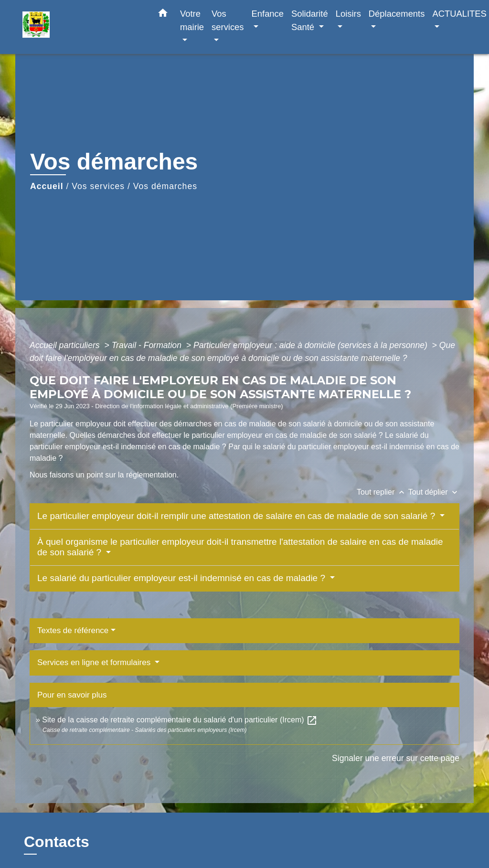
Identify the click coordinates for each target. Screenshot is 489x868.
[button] (163, 15)
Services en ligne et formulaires (95, 662)
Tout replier (383, 492)
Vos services (98, 186)
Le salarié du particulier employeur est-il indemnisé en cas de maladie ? (182, 578)
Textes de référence (73, 630)
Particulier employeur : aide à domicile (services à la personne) (312, 345)
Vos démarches (165, 186)
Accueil (47, 186)
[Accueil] (82, 27)
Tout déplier (434, 492)
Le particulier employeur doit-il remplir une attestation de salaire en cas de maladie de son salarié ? (238, 516)
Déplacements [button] (397, 14)
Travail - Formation (148, 345)
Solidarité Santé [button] (310, 20)
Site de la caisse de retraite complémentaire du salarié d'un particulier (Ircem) (180, 720)
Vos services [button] (228, 20)
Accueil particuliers (66, 345)
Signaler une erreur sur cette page (396, 758)
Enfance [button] (268, 14)
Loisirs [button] (348, 14)
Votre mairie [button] (192, 20)
